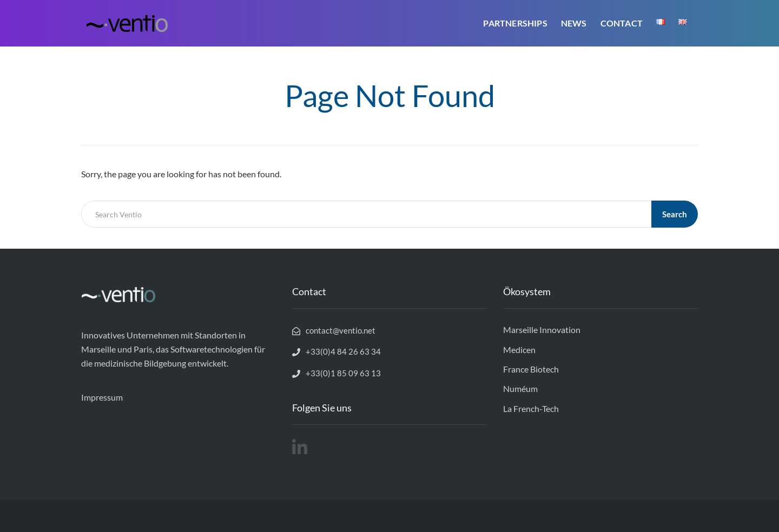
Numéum (520, 388)
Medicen (519, 350)
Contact (622, 23)
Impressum (102, 397)
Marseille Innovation (542, 330)
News (574, 23)
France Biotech (531, 369)
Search (675, 214)
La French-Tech (531, 408)
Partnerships (515, 23)
